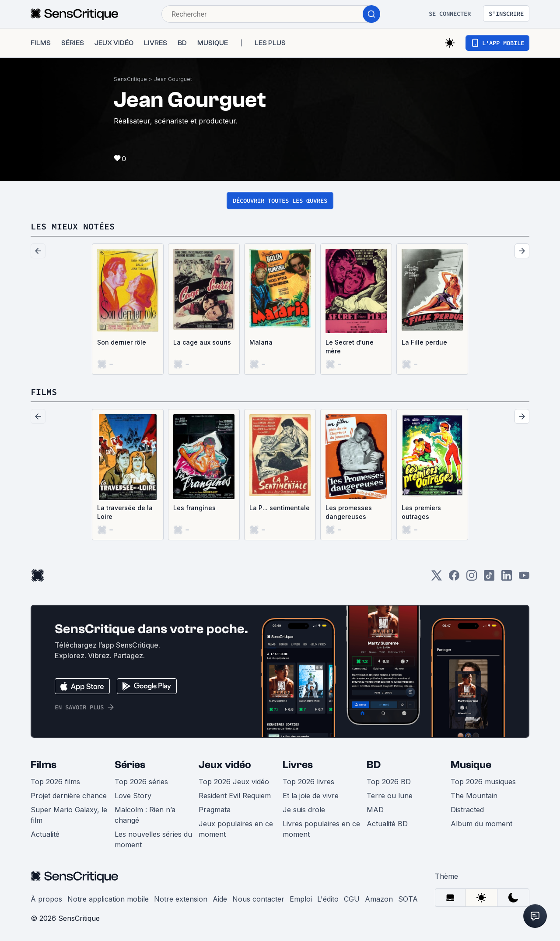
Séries (130, 765)
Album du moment (481, 824)
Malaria (261, 342)
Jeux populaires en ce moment (236, 829)
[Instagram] (472, 578)
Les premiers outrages (421, 512)
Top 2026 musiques (483, 782)
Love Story (133, 796)
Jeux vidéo (225, 765)
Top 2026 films (55, 782)
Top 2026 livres (308, 782)
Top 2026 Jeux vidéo (234, 782)
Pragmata (215, 810)
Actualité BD (387, 824)
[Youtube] (524, 578)
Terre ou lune (390, 796)
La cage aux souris (202, 342)
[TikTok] (489, 578)
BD (374, 765)
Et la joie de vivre (311, 796)
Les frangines (194, 508)
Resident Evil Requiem (235, 796)
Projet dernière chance (69, 796)
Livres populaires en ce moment (321, 829)
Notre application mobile (108, 899)
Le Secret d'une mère (350, 347)
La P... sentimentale (280, 508)
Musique (471, 765)
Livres (298, 765)
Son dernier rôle (122, 342)
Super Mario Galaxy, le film (69, 815)
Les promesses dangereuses (349, 512)
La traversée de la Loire (125, 512)
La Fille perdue (424, 342)
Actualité (45, 834)
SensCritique (130, 79)
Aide (220, 899)
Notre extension (181, 899)
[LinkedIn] (507, 578)
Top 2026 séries (141, 782)
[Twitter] (437, 578)
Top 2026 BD (389, 782)
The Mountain (474, 796)
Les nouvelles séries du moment (153, 839)
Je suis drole (304, 810)
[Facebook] (454, 578)
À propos (46, 899)
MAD (375, 810)
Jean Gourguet (173, 79)
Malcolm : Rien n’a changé (145, 815)
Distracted (467, 810)
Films (44, 765)
